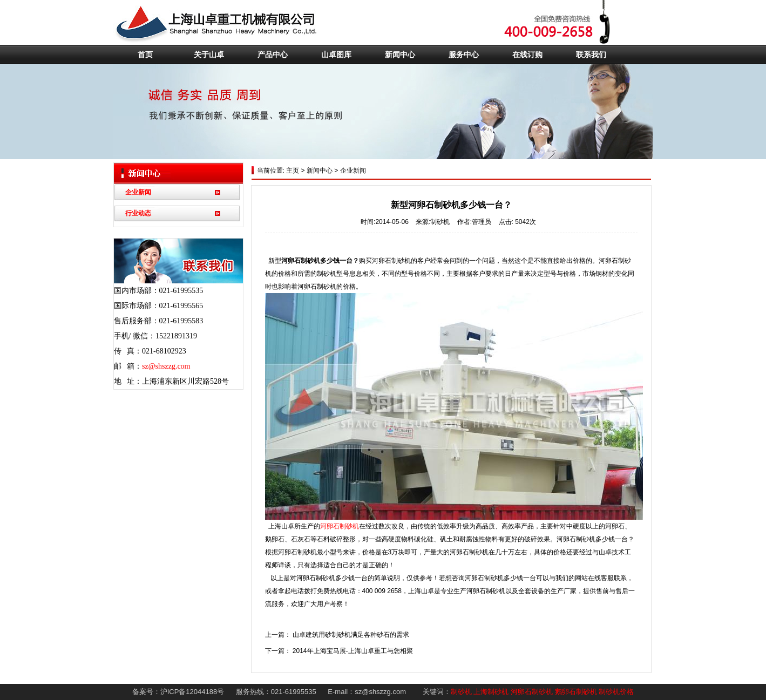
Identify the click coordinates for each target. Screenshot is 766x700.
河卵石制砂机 (340, 526)
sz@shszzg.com (166, 366)
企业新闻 (138, 192)
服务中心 (464, 55)
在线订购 (527, 55)
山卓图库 (336, 55)
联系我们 (591, 55)
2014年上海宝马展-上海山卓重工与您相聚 (353, 651)
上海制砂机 (491, 692)
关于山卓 (209, 55)
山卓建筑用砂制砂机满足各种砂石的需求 (351, 635)
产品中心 (273, 55)
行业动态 (138, 213)
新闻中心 (400, 55)
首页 (145, 55)
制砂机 (461, 692)
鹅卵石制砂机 (576, 692)
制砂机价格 (616, 692)
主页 (292, 171)
